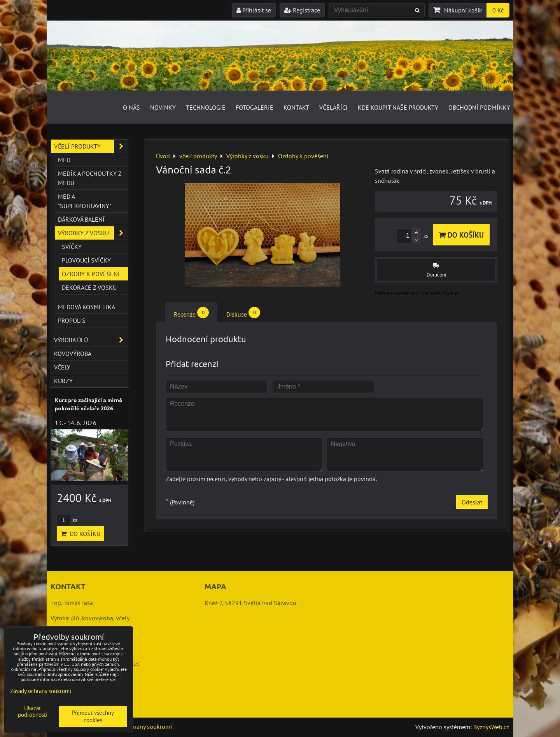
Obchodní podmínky (479, 107)
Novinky (163, 107)
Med (64, 160)
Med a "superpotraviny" (85, 201)
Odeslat (472, 502)
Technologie (206, 107)
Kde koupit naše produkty (398, 107)
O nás (131, 107)
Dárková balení (81, 219)
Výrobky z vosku (93, 233)
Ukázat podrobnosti (33, 712)
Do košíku (461, 235)
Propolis (72, 320)
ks (67, 520)
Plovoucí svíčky (86, 260)
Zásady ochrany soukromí (138, 726)
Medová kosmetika (87, 307)
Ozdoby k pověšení (91, 274)
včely (62, 367)
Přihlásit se (254, 10)
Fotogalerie (255, 107)
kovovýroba (73, 354)
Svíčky (72, 247)
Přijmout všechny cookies (93, 716)
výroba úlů (91, 340)
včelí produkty (91, 146)
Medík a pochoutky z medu (90, 178)
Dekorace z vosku (89, 287)
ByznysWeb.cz (491, 727)
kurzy (63, 381)
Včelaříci (333, 107)
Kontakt (296, 107)
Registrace (302, 10)
